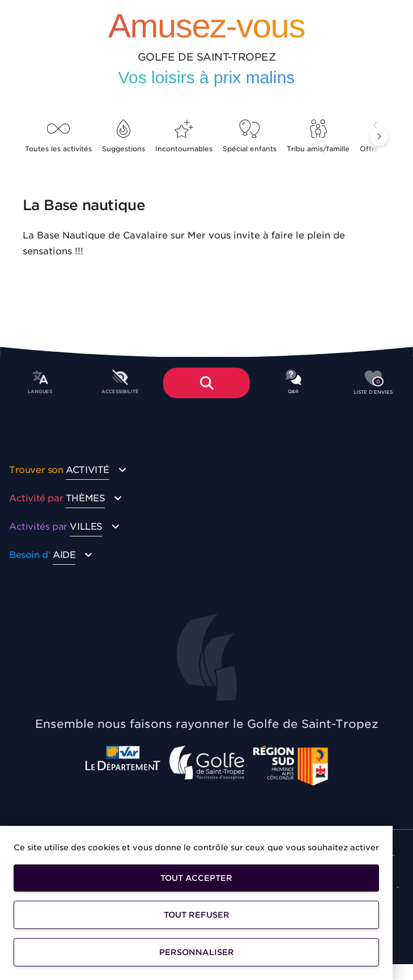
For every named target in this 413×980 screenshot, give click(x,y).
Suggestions (124, 136)
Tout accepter (196, 878)
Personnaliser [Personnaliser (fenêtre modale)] (197, 952)
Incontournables (184, 136)
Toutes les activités (58, 136)
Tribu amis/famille (318, 136)
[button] (379, 137)
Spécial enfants (250, 136)
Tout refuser (197, 915)
